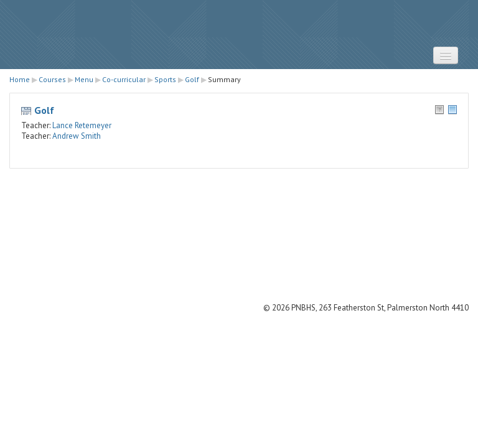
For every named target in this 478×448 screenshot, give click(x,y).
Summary (224, 79)
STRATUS (239, 35)
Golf (44, 110)
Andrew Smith (77, 136)
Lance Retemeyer (82, 125)
